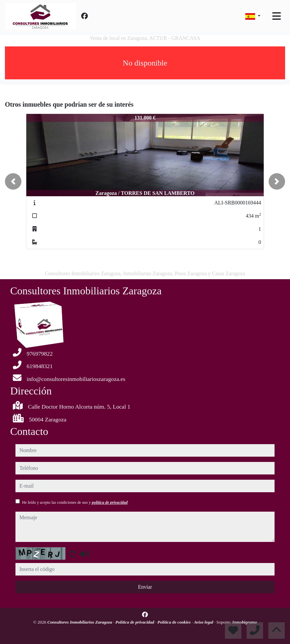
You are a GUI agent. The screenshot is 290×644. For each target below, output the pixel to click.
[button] (13, 181)
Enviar (145, 587)
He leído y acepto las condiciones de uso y (75, 502)
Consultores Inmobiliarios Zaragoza (80, 622)
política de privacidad (110, 502)
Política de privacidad (135, 622)
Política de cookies (175, 622)
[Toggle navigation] (277, 16)
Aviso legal (204, 622)
